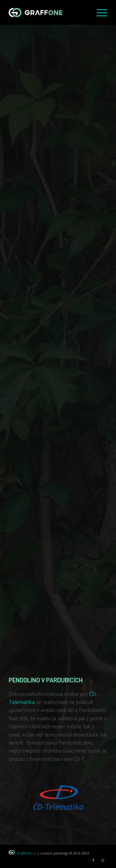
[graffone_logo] (48, 12)
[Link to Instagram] (103, 860)
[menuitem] (99, 12)
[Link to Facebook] (93, 860)
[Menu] (99, 12)
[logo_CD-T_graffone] (58, 795)
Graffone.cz (26, 853)
